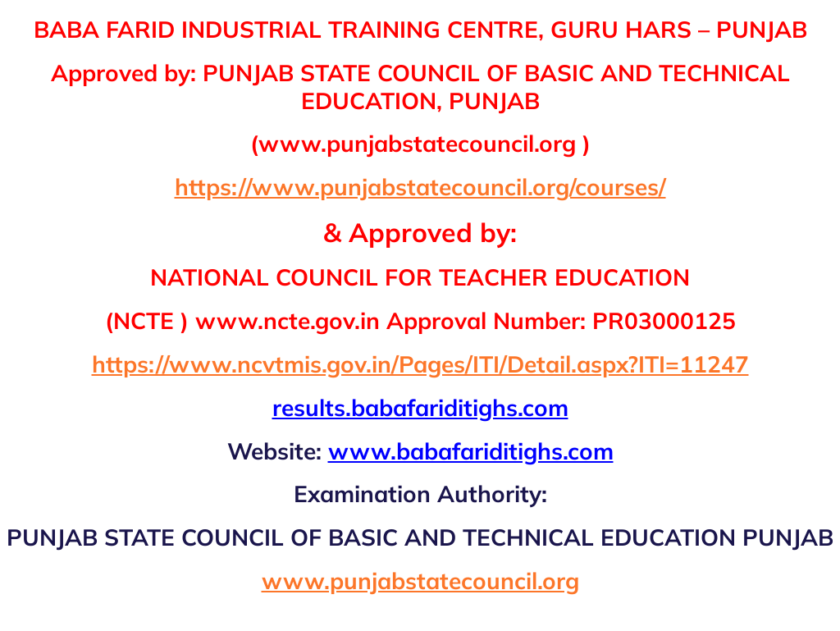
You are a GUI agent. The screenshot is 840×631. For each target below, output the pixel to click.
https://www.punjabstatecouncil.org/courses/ (420, 187)
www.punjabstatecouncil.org (420, 581)
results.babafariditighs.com (420, 407)
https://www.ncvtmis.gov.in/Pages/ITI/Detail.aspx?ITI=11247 (420, 364)
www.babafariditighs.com (471, 451)
